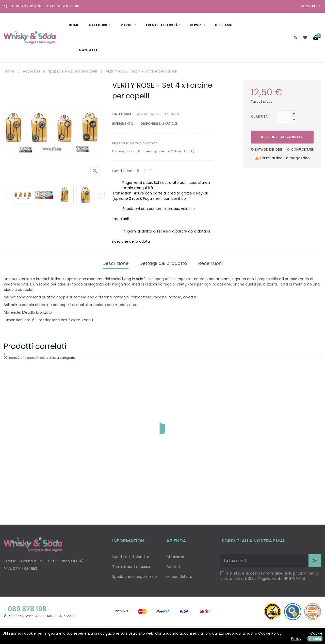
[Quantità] (284, 117)
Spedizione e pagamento (135, 574)
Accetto (315, 639)
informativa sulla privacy (284, 571)
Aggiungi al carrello (282, 137)
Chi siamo (175, 554)
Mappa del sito (179, 574)
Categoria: (122, 114)
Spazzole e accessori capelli (157, 114)
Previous (8, 195)
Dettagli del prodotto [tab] (163, 262)
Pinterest (151, 171)
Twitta (144, 171)
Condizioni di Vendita (131, 554)
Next (101, 195)
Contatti (174, 564)
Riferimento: (123, 124)
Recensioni (210, 262)
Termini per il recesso (131, 564)
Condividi (138, 171)
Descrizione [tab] (116, 262)
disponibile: (151, 124)
